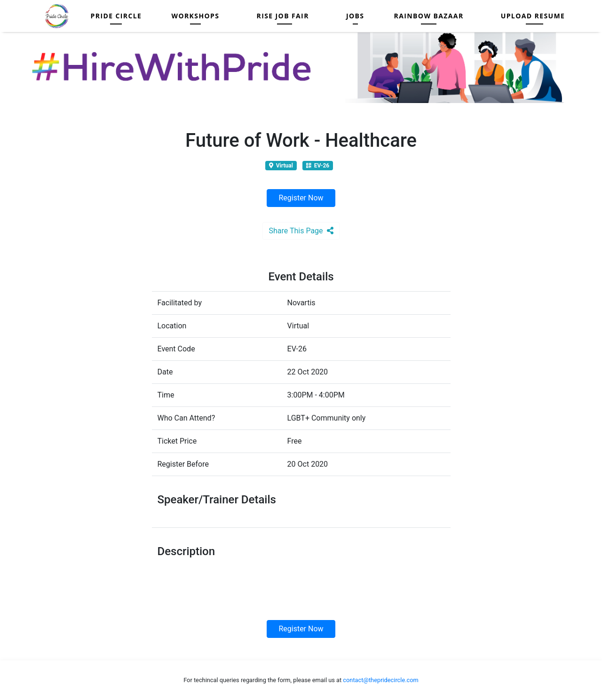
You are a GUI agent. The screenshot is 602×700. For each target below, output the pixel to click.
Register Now (301, 198)
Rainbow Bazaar (429, 16)
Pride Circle (116, 16)
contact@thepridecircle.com (380, 680)
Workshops (195, 16)
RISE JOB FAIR (282, 16)
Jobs (355, 16)
